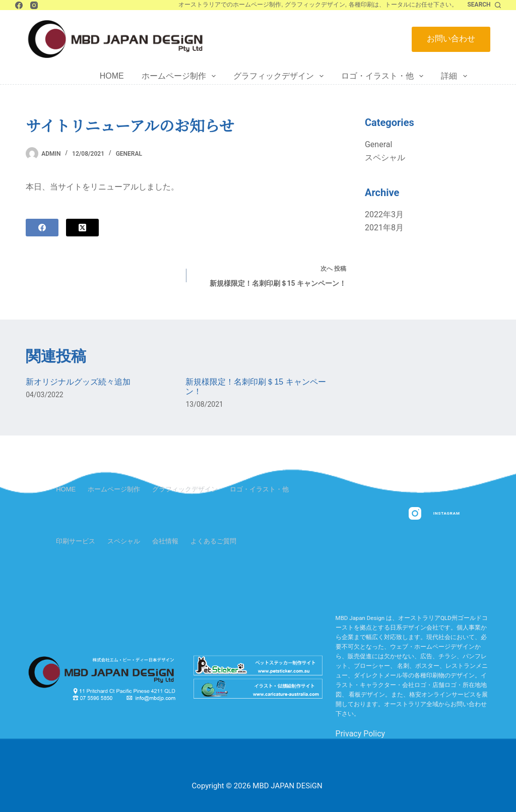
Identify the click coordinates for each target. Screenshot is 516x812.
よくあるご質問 (213, 541)
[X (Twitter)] (82, 228)
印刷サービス (76, 541)
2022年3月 (384, 214)
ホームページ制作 (181, 76)
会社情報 (165, 541)
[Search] (484, 5)
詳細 (456, 76)
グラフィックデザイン (280, 76)
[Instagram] (34, 5)
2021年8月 (384, 228)
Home (112, 76)
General (129, 154)
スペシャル (385, 158)
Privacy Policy (361, 734)
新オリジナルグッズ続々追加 (78, 382)
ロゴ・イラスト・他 (384, 76)
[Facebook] (19, 5)
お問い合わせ (451, 39)
